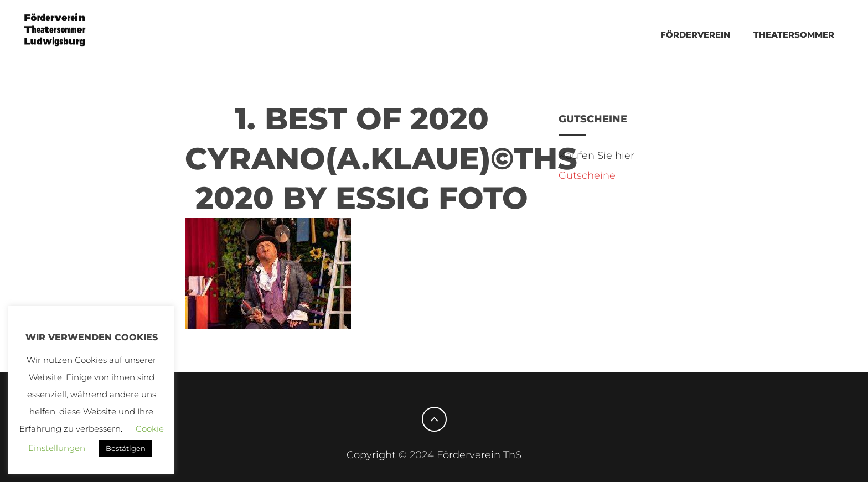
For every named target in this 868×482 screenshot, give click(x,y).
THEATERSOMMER (794, 35)
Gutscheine (587, 175)
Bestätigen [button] (126, 448)
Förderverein (695, 35)
